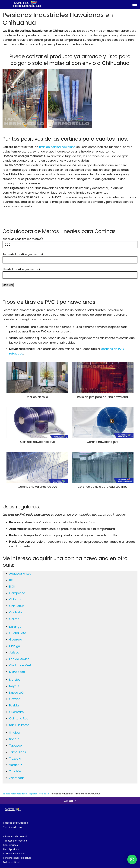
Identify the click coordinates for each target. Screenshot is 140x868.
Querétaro (16, 712)
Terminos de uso (12, 827)
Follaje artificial (11, 862)
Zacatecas (17, 778)
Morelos (15, 680)
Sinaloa (14, 733)
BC (11, 580)
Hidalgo (15, 646)
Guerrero (16, 639)
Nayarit (14, 686)
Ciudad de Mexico (22, 665)
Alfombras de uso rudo (16, 836)
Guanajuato (18, 633)
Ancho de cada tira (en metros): (23, 239)
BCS (12, 587)
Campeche (17, 593)
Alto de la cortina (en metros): (21, 269)
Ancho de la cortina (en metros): (23, 254)
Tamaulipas (18, 752)
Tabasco (16, 746)
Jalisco (14, 652)
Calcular (8, 285)
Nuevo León (17, 693)
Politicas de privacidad (16, 823)
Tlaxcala (15, 759)
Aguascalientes (20, 574)
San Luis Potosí (20, 725)
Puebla (14, 705)
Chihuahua (17, 606)
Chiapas (15, 599)
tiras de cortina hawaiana (57, 147)
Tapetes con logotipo (15, 841)
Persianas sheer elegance (17, 858)
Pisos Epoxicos (11, 849)
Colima (14, 619)
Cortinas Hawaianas (14, 854)
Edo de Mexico (19, 659)
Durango (15, 627)
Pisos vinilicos (10, 845)
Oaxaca (15, 699)
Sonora (14, 739)
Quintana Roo (19, 718)
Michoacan (17, 672)
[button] (132, 859)
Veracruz (16, 765)
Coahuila (16, 612)
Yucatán (15, 771)
